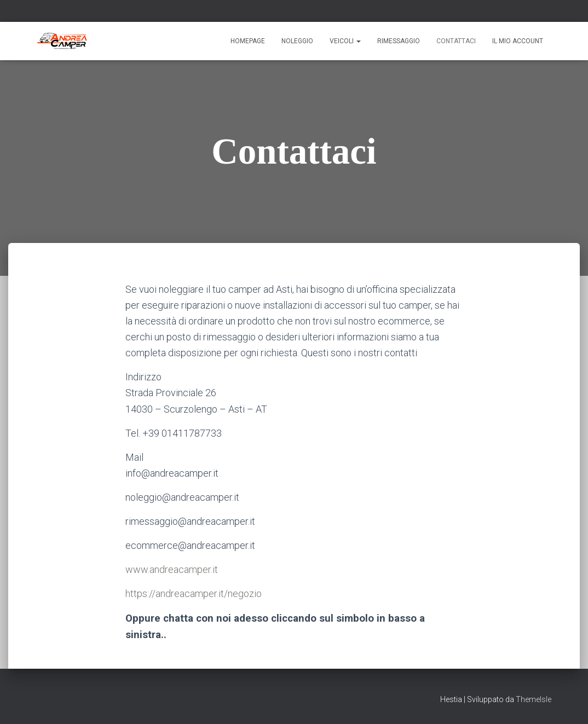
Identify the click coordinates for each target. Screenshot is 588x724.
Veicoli (345, 41)
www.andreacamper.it (172, 569)
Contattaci (456, 41)
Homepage (248, 41)
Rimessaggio (399, 41)
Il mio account (518, 41)
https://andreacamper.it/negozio (194, 593)
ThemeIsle (534, 699)
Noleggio (297, 41)
